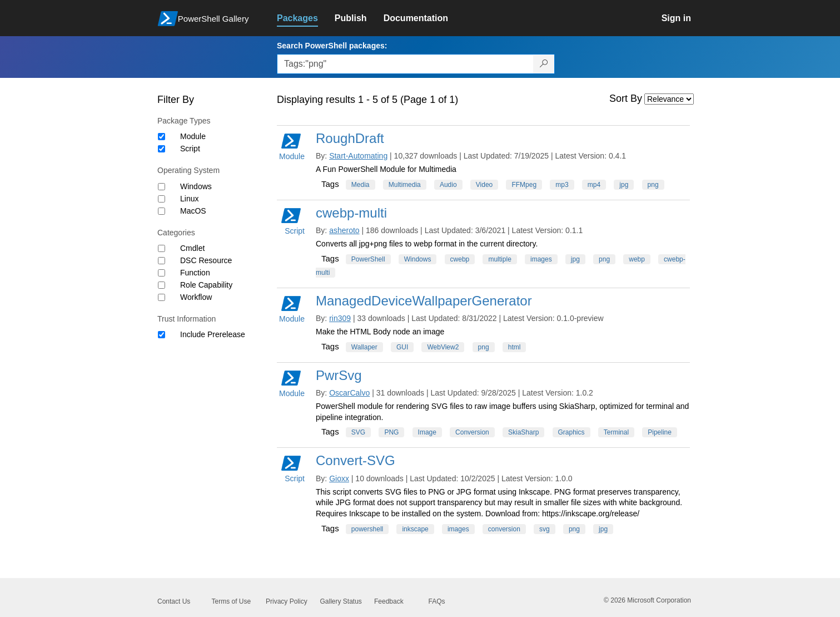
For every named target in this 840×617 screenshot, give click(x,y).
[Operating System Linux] (161, 199)
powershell (367, 529)
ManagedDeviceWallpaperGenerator (424, 301)
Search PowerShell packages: (332, 46)
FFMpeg (524, 185)
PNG (391, 432)
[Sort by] (669, 99)
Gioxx (339, 478)
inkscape (415, 529)
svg (545, 529)
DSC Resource (206, 260)
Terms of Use (232, 601)
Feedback (389, 601)
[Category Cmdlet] (161, 248)
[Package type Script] (161, 149)
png (653, 185)
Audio (448, 185)
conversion (504, 529)
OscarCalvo (349, 393)
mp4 (594, 185)
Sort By (626, 98)
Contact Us (174, 601)
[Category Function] (161, 273)
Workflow (196, 297)
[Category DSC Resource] (161, 261)
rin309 (340, 318)
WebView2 (443, 347)
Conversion (472, 432)
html (515, 347)
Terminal (616, 432)
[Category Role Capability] (161, 285)
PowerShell (368, 259)
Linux (189, 199)
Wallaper (364, 347)
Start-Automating (358, 156)
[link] (306, 18)
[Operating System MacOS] (161, 211)
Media (361, 185)
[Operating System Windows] (161, 187)
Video (484, 185)
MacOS (193, 211)
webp (637, 259)
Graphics (571, 432)
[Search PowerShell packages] (544, 64)
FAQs (437, 601)
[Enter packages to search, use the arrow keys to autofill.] (405, 64)
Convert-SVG (356, 460)
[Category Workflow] (161, 297)
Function (195, 273)
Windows (196, 186)
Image (427, 432)
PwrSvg (339, 375)
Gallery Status (341, 601)
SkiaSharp (523, 432)
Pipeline (660, 432)
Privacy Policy (287, 601)
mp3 (562, 185)
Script (190, 149)
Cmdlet (192, 248)
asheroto (344, 230)
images (541, 259)
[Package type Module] (161, 137)
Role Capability (206, 285)
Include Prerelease (213, 334)
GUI (402, 347)
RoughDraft (350, 138)
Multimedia (405, 185)
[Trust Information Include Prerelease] (161, 335)
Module (193, 136)
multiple (499, 259)
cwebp (460, 259)
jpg (624, 185)
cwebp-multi (351, 213)
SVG (358, 432)
